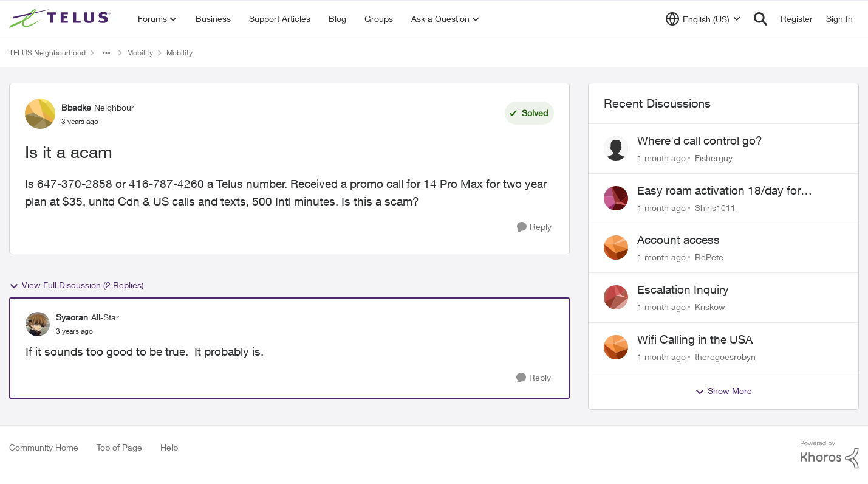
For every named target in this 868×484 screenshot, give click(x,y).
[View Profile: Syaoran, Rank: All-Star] (38, 324)
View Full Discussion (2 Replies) (77, 285)
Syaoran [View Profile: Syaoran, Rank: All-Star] (72, 317)
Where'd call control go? (700, 140)
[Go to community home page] (61, 19)
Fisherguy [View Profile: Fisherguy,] (714, 158)
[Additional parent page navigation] (106, 53)
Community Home (44, 447)
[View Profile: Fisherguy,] (616, 148)
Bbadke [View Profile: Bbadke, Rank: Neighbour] (76, 107)
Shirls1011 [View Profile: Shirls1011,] (715, 207)
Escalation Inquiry (683, 289)
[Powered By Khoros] (830, 455)
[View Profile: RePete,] (616, 247)
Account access (678, 240)
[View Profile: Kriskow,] (616, 297)
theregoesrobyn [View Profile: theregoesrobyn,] (725, 356)
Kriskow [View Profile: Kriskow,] (710, 307)
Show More (723, 391)
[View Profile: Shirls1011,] (616, 198)
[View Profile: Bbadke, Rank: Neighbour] (40, 114)
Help (169, 447)
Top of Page (119, 447)
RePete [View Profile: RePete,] (709, 257)
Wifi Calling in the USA (695, 339)
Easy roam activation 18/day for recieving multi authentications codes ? (738, 191)
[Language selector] (703, 19)
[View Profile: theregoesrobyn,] (616, 347)
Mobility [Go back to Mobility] (140, 53)
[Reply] (534, 227)
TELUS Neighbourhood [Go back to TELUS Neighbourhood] (47, 53)
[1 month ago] (661, 158)
